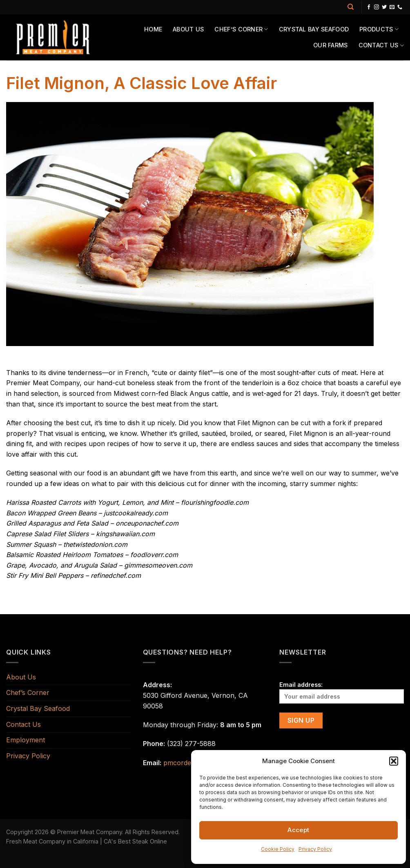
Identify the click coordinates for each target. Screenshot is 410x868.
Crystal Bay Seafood (314, 29)
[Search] (351, 7)
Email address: (342, 692)
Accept (299, 830)
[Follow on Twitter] (384, 7)
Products (379, 29)
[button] (394, 761)
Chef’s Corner (241, 29)
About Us (188, 29)
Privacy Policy (315, 849)
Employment (26, 740)
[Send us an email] (392, 7)
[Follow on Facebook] (369, 7)
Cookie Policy (278, 849)
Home (153, 29)
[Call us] (400, 7)
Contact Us (381, 46)
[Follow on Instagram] (377, 7)
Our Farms (331, 45)
